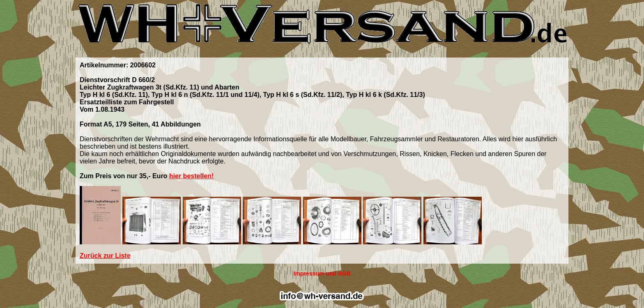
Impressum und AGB (322, 274)
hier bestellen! (191, 176)
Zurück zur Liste (105, 256)
